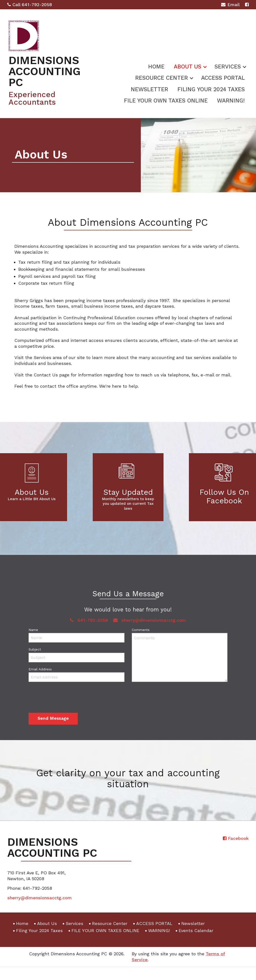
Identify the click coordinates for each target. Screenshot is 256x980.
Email (230, 5)
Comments (141, 630)
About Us (188, 67)
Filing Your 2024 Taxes (211, 89)
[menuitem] (156, 66)
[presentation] (66, 698)
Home (156, 67)
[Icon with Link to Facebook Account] (247, 5)
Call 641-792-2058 (30, 5)
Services (228, 67)
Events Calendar (196, 930)
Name (33, 630)
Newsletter (149, 89)
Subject (35, 649)
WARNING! (231, 101)
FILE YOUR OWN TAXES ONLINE (166, 101)
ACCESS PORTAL (223, 78)
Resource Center (162, 78)
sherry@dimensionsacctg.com (150, 620)
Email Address (40, 669)
